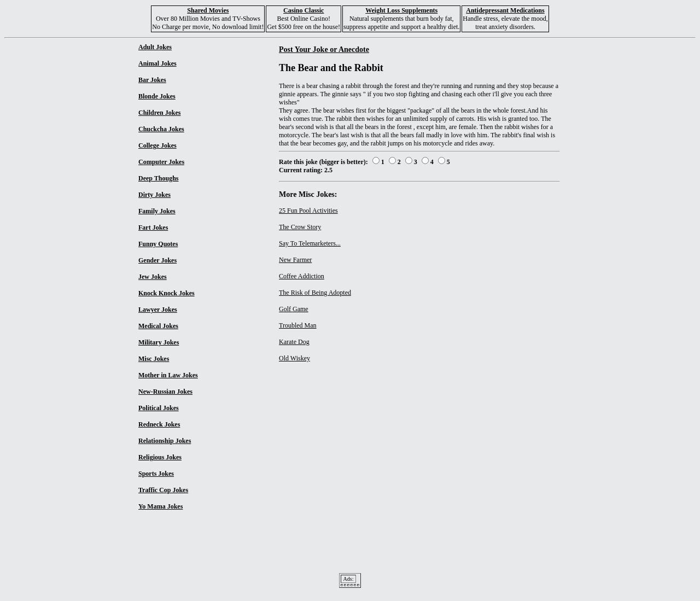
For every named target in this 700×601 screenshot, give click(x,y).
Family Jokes (157, 211)
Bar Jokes (152, 80)
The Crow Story (300, 227)
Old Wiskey (294, 358)
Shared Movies (208, 10)
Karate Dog (294, 342)
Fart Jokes (153, 227)
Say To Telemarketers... (310, 243)
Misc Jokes (154, 359)
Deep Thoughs (158, 178)
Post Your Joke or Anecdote (324, 49)
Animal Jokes (157, 63)
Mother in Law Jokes (168, 375)
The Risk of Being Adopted (315, 293)
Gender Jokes (157, 260)
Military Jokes (159, 342)
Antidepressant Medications (505, 10)
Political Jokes (159, 408)
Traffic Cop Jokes (163, 490)
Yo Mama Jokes (161, 506)
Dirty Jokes (154, 195)
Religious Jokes (160, 457)
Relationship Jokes (165, 441)
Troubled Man (298, 325)
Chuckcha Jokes (161, 129)
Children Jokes (159, 113)
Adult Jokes (155, 47)
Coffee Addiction (302, 276)
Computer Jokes (161, 162)
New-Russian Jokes (165, 392)
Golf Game (294, 309)
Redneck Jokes (159, 424)
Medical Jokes (158, 326)
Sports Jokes (156, 474)
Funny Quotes (158, 244)
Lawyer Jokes (158, 310)
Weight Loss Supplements (401, 10)
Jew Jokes (153, 277)
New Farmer (295, 260)
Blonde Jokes (157, 96)
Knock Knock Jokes (167, 293)
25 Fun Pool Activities (308, 211)
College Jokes (157, 145)
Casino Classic (304, 10)
